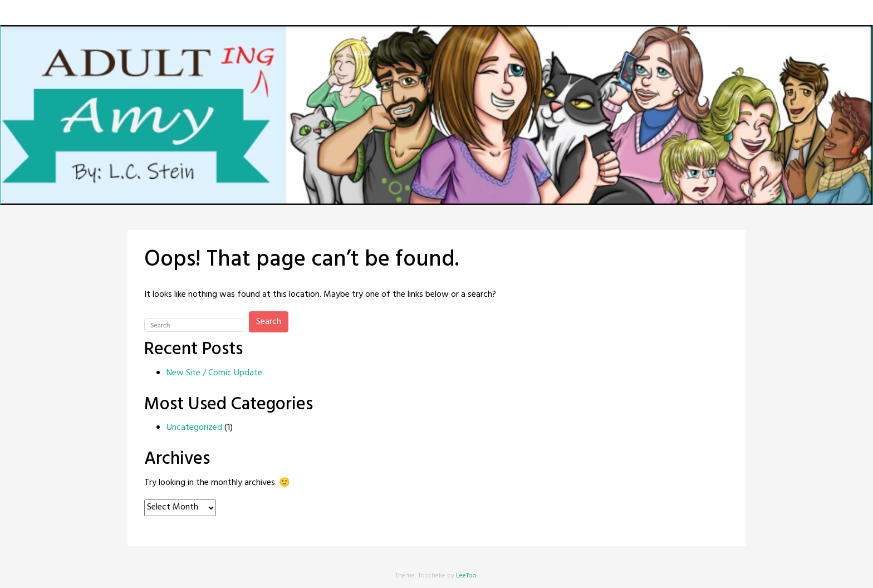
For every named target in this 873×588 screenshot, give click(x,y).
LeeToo (466, 576)
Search (269, 322)
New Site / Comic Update (214, 373)
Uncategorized (194, 428)
